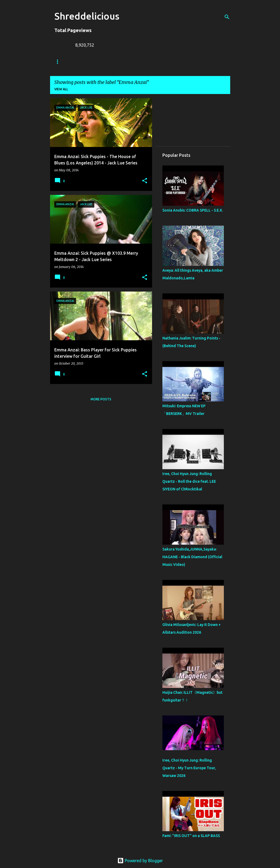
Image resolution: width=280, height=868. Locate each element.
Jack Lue (131, 62)
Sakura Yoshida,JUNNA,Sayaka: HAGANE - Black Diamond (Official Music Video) (192, 557)
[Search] (227, 17)
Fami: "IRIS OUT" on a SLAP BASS (191, 836)
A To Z (156, 62)
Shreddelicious (87, 16)
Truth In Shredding (94, 62)
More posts (101, 399)
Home (59, 62)
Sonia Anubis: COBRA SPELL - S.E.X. (193, 210)
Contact (182, 62)
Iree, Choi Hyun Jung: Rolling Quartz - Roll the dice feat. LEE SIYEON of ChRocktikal (189, 481)
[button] (145, 181)
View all (61, 89)
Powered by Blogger (140, 861)
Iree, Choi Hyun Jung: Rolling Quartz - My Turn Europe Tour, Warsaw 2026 (189, 768)
